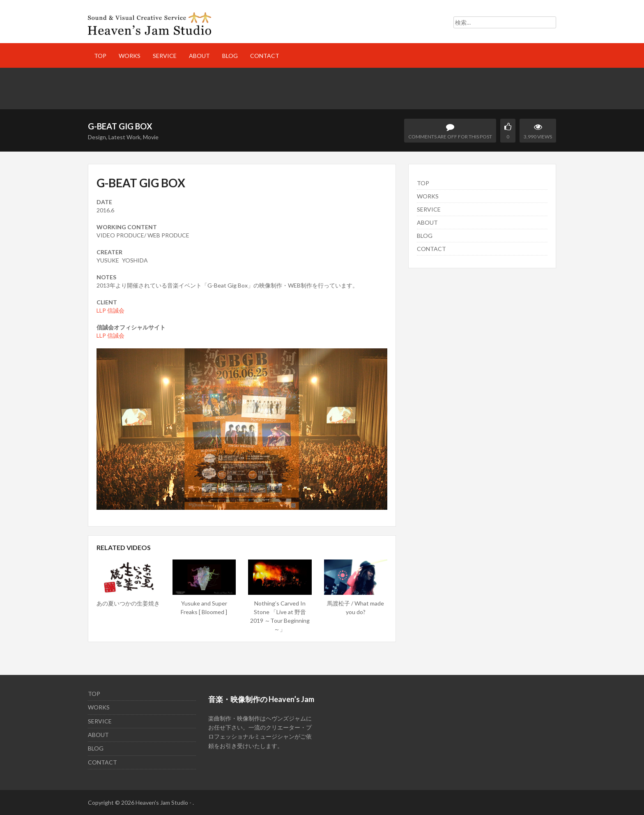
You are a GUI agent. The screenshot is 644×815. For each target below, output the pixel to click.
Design (97, 137)
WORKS (130, 56)
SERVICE (165, 56)
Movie (151, 137)
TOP (100, 56)
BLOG (230, 56)
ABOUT (199, 56)
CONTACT (265, 56)
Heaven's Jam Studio (162, 802)
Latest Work (124, 137)
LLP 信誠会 (110, 310)
